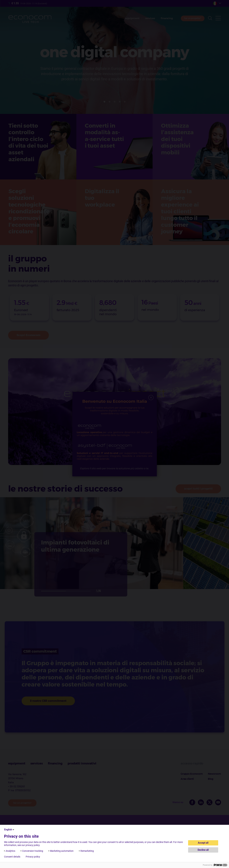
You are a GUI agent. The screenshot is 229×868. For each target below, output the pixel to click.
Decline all (203, 850)
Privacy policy (33, 857)
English (9, 830)
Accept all (203, 843)
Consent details (12, 857)
